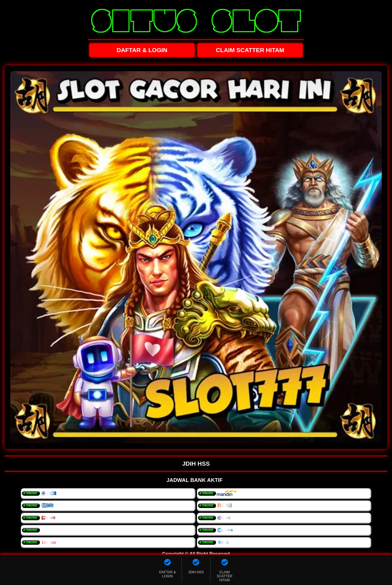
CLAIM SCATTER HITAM (250, 50)
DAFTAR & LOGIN (142, 50)
